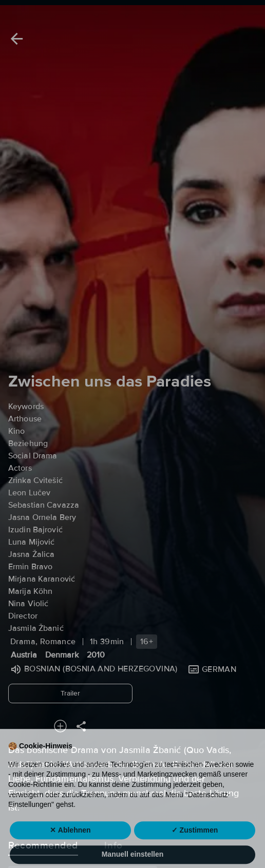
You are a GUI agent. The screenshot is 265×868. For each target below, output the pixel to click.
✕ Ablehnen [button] (70, 847)
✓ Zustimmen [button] (195, 847)
